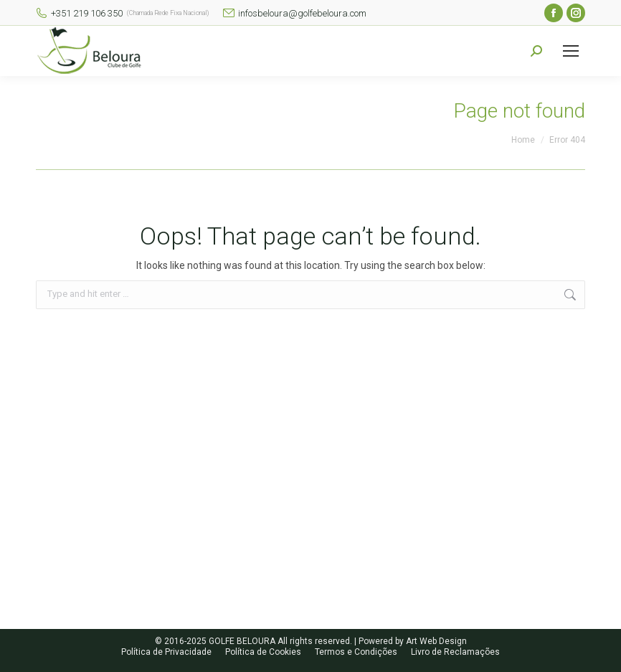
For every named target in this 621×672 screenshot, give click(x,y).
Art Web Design (436, 641)
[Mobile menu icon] (571, 51)
